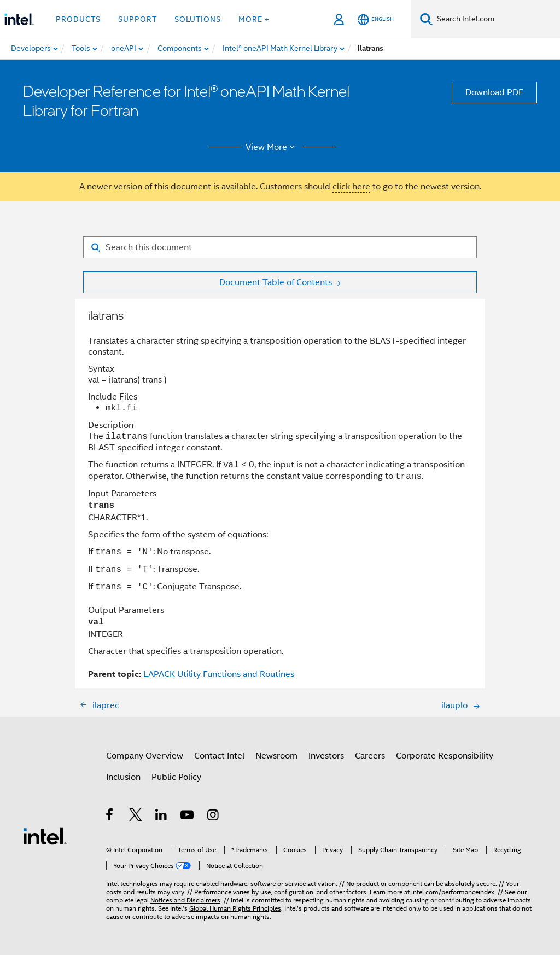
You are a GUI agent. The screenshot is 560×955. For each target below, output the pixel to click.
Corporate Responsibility (445, 756)
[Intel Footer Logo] (45, 836)
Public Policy (176, 777)
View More (272, 147)
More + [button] (254, 19)
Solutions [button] (198, 19)
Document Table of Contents (276, 282)
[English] (376, 19)
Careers (370, 756)
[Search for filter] (280, 247)
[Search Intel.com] (496, 19)
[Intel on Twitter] (136, 817)
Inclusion (123, 777)
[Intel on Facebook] (110, 817)
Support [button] (138, 19)
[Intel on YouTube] (188, 817)
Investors (326, 756)
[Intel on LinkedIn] (162, 817)
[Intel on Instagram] (214, 817)
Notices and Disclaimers (185, 900)
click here (351, 187)
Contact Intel (219, 756)
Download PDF (494, 92)
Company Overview (145, 756)
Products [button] (78, 19)
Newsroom (276, 756)
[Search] (426, 19)
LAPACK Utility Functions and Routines (219, 674)
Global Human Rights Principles (235, 908)
